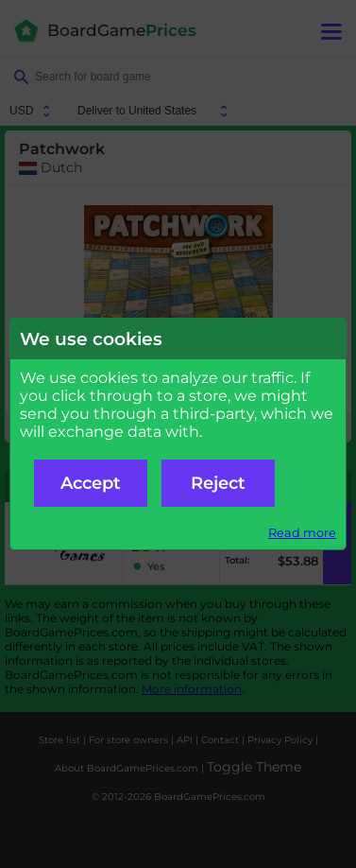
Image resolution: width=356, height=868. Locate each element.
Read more (302, 533)
